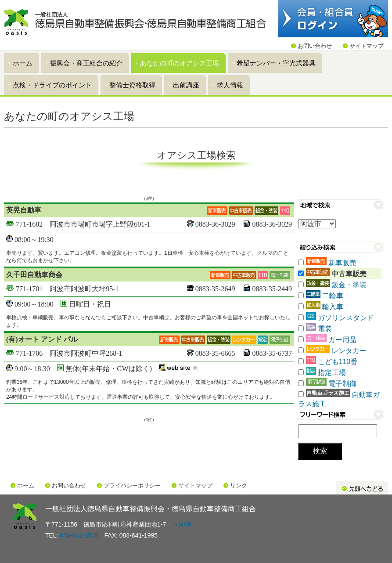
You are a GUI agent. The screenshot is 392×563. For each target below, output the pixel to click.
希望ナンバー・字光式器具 (276, 63)
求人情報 (230, 85)
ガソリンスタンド (346, 318)
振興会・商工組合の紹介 (86, 63)
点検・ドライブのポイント (52, 85)
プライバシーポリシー (132, 485)
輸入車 (333, 307)
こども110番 (338, 362)
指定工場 (332, 373)
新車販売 (342, 263)
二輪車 (333, 296)
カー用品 (342, 340)
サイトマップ (367, 46)
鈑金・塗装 (349, 285)
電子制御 (342, 384)
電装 (325, 329)
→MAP (182, 524)
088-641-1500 (79, 535)
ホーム (23, 63)
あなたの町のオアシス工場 (180, 63)
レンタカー (349, 351)
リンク (239, 485)
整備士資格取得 (132, 85)
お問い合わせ (315, 46)
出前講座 (186, 85)
